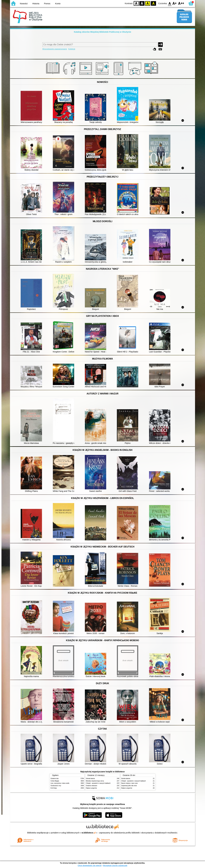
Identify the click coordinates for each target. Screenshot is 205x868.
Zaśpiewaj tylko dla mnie (129, 786)
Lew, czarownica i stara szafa (60, 783)
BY (153, 3)
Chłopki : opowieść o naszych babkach (98, 783)
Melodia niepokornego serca (95, 781)
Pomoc (47, 4)
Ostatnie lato (55, 779)
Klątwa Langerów (91, 788)
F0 (170, 3)
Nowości (24, 4)
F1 (175, 3)
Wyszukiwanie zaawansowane (55, 49)
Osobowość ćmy (56, 786)
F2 (181, 3)
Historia (36, 4)
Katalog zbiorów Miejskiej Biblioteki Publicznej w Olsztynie (102, 32)
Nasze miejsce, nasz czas (129, 783)
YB (148, 3)
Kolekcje (72, 49)
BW (142, 3)
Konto (58, 4)
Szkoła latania (90, 779)
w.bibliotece (89, 833)
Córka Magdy (55, 781)
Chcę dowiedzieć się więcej (90, 866)
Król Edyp (54, 788)
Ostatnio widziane (92, 786)
